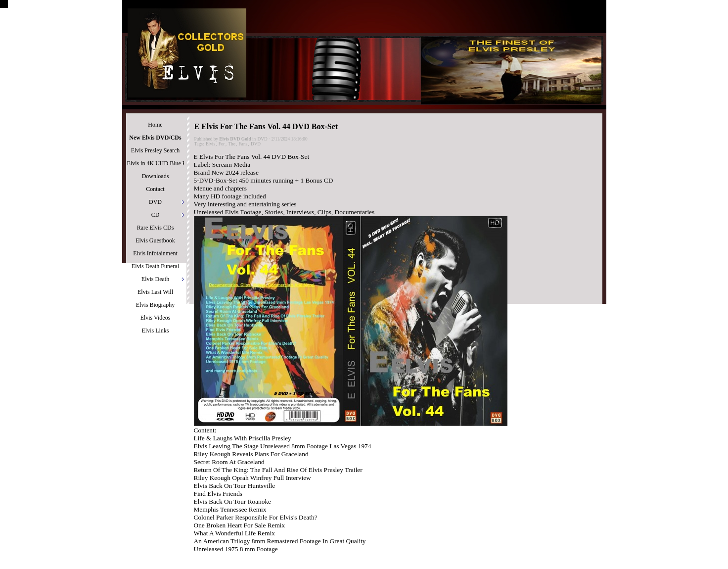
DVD (263, 139)
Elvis (210, 144)
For (222, 144)
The (232, 144)
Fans (243, 144)
